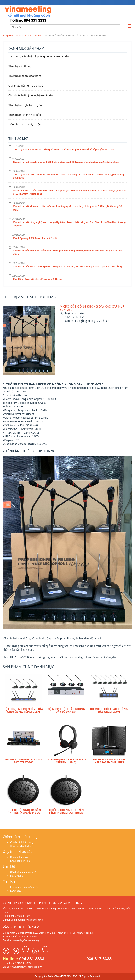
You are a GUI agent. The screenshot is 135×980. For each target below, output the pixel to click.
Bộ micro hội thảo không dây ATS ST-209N (109, 710)
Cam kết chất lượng (21, 846)
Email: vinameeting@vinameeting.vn (22, 940)
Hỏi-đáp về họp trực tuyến (24, 887)
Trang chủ (8, 36)
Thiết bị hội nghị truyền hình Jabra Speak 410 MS (66, 811)
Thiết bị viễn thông (20, 66)
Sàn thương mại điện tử (23, 872)
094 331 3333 (32, 959)
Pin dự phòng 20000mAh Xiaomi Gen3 (35, 238)
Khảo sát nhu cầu (20, 857)
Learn (49, 14)
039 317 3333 (99, 959)
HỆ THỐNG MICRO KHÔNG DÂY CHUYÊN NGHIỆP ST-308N (23, 710)
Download (16, 891)
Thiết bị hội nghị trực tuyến (25, 105)
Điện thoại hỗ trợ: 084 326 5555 (20, 937)
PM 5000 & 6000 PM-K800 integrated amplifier (109, 761)
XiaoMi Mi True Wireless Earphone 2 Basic (37, 279)
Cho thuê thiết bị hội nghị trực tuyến (31, 95)
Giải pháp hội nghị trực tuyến (26, 86)
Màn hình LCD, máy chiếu (25, 124)
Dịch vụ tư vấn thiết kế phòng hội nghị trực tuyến (39, 56)
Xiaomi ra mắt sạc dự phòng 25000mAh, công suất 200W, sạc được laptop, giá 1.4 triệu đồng (66, 162)
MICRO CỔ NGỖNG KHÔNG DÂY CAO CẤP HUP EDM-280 (92, 308)
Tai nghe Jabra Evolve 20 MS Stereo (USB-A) (66, 761)
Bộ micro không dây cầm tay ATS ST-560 (23, 761)
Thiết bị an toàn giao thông (25, 76)
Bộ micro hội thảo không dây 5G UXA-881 (66, 710)
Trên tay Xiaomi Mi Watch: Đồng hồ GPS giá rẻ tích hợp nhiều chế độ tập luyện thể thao (63, 149)
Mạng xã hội (17, 876)
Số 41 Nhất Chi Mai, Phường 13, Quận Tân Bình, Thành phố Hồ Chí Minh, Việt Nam (48, 933)
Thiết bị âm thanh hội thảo (29, 36)
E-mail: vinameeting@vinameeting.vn (23, 920)
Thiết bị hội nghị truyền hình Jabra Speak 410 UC (23, 811)
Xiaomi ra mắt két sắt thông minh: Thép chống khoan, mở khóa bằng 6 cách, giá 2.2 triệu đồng (67, 267)
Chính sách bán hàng (22, 842)
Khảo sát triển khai (20, 861)
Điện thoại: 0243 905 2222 (17, 916)
